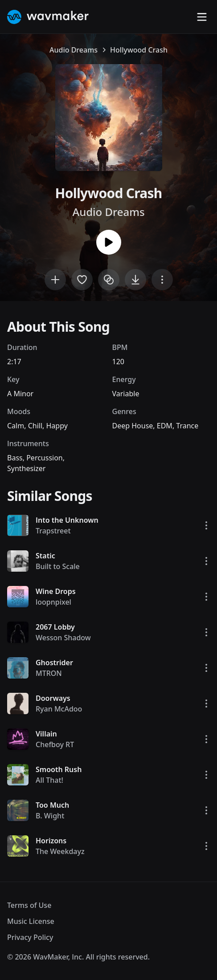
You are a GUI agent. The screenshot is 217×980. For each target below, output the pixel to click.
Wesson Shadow (63, 638)
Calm (16, 426)
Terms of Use (29, 905)
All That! (49, 780)
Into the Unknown (67, 520)
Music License (31, 921)
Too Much (52, 805)
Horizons (51, 841)
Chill (35, 426)
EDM (165, 426)
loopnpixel (53, 602)
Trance (187, 426)
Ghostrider (54, 663)
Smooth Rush (59, 769)
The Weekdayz (60, 851)
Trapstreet (53, 531)
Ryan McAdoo (59, 709)
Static (45, 556)
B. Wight (50, 816)
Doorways (53, 698)
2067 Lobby (55, 627)
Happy (57, 426)
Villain (46, 734)
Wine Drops (56, 591)
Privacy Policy (30, 937)
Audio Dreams (74, 50)
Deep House (133, 426)
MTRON (49, 673)
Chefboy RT (55, 744)
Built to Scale (58, 566)
